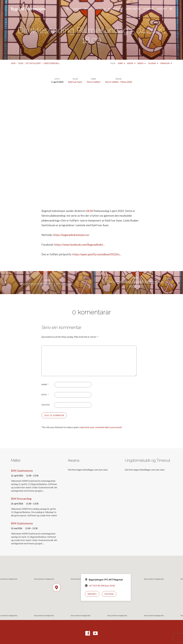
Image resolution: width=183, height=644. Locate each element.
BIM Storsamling (21, 499)
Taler (21, 63)
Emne (122, 63)
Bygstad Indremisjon (28, 9)
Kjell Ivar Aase (75, 82)
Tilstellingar (73, 9)
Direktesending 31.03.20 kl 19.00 (47, 284)
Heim (13, 63)
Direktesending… (52, 63)
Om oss (88, 9)
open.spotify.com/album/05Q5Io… (101, 254)
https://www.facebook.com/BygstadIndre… (80, 245)
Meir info (92, 594)
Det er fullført (33, 63)
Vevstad (46, 405)
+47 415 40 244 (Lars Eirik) (102, 586)
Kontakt (162, 9)
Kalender (100, 9)
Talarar (153, 63)
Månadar (166, 63)
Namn (45, 385)
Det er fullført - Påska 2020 (119, 82)
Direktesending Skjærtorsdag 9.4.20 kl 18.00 (136, 284)
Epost (45, 395)
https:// (77, 254)
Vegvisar (109, 594)
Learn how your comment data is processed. (101, 427)
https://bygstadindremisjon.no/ (71, 235)
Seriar (131, 63)
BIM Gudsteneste (22, 471)
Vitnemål (149, 9)
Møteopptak (116, 9)
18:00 (89, 211)
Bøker (142, 63)
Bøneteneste (133, 9)
